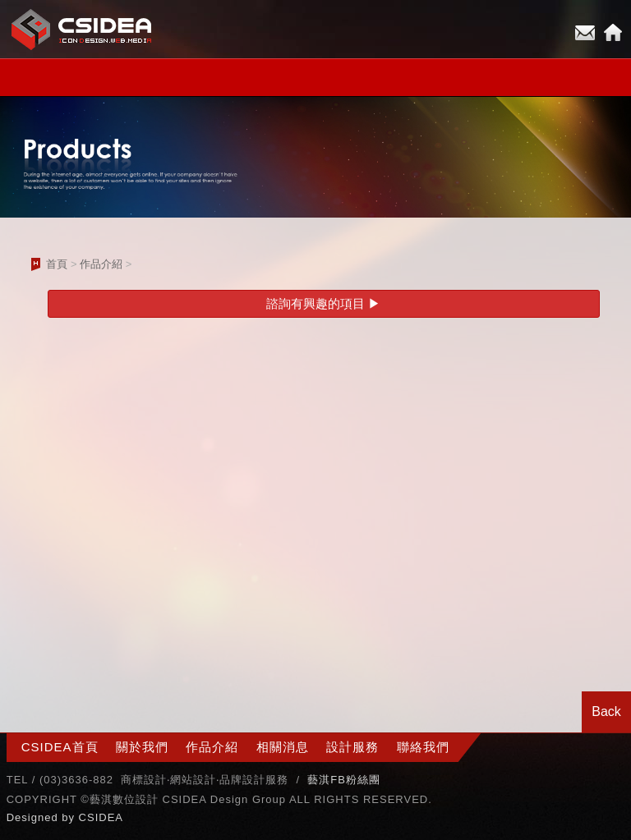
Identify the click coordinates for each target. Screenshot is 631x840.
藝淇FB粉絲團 (344, 780)
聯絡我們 (423, 747)
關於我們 (142, 747)
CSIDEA (101, 817)
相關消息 (283, 747)
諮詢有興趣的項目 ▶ (323, 303)
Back (606, 711)
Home (613, 33)
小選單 (315, 78)
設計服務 (352, 747)
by (70, 817)
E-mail (585, 33)
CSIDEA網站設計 (82, 29)
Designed (35, 817)
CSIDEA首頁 (60, 747)
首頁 (57, 264)
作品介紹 (101, 264)
